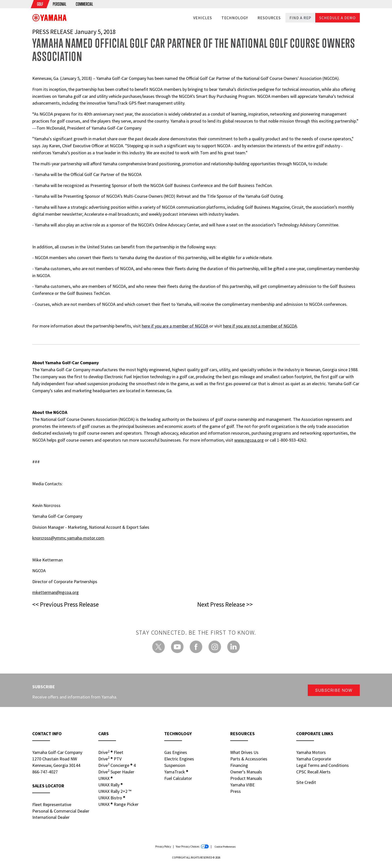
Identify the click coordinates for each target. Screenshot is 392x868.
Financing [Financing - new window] (239, 765)
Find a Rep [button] (300, 18)
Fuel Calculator (178, 778)
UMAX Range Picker (118, 804)
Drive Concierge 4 (117, 765)
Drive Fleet (111, 752)
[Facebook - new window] (196, 647)
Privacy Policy (163, 847)
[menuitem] (40, 4)
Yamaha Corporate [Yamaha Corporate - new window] (314, 759)
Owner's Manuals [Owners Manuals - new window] (246, 772)
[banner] (49, 18)
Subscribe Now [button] (334, 690)
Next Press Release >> (225, 604)
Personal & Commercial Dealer (61, 811)
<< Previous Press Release (65, 604)
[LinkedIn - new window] (233, 647)
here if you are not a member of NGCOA (260, 326)
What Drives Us (244, 752)
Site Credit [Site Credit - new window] (306, 782)
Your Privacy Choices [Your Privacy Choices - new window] (192, 847)
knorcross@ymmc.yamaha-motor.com (68, 538)
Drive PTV (110, 759)
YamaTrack (176, 772)
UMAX (105, 778)
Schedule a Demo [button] (337, 18)
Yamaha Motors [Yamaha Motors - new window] (311, 752)
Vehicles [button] (203, 18)
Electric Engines (179, 759)
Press (235, 791)
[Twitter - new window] (158, 647)
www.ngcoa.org (249, 440)
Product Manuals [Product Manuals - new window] (246, 778)
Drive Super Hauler (116, 772)
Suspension (175, 765)
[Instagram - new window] (215, 647)
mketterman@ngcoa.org (55, 592)
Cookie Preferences (225, 847)
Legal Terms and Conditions (322, 765)
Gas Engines (176, 752)
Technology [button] (235, 18)
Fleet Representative (52, 804)
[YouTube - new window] (177, 647)
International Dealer (51, 817)
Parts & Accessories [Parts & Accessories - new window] (249, 759)
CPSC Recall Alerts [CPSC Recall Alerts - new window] (313, 772)
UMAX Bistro (112, 798)
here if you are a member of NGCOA (175, 326)
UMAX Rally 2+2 (115, 791)
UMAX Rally (110, 785)
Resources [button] (269, 18)
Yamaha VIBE (242, 785)
